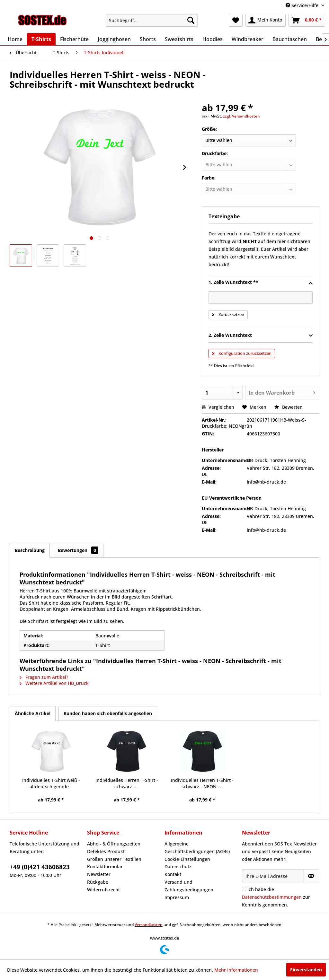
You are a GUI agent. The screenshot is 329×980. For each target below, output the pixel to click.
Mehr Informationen (236, 970)
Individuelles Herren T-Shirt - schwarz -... (127, 783)
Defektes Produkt (106, 851)
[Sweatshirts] (179, 39)
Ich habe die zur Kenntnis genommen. (276, 897)
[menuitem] (152, 20)
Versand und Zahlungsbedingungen (189, 886)
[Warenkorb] (307, 20)
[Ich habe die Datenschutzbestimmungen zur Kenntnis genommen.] (244, 889)
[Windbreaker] (248, 39)
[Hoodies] (213, 39)
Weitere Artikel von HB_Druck (54, 683)
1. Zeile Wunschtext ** (261, 283)
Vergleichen (218, 407)
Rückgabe (98, 882)
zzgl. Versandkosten (241, 116)
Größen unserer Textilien (114, 859)
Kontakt (173, 874)
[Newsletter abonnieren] (311, 876)
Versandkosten (149, 925)
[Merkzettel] (236, 20)
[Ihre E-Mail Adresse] (273, 876)
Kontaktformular (105, 866)
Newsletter (99, 874)
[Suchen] (191, 20)
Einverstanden (306, 970)
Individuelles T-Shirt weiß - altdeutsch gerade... (51, 783)
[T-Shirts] (41, 39)
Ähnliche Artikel (33, 713)
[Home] (15, 39)
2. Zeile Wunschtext (261, 336)
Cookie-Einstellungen (187, 859)
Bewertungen (78, 550)
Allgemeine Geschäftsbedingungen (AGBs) (197, 848)
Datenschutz (178, 866)
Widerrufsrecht (103, 890)
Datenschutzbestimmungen (272, 897)
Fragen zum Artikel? (44, 677)
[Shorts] (148, 39)
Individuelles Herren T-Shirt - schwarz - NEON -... (202, 783)
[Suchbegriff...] (152, 20)
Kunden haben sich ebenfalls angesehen (108, 713)
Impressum (177, 897)
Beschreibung (30, 550)
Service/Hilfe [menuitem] (303, 5)
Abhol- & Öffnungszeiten (114, 844)
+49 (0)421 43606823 (40, 867)
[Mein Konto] (266, 20)
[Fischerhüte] (74, 39)
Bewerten (289, 407)
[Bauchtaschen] (290, 39)
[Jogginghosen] (114, 39)
